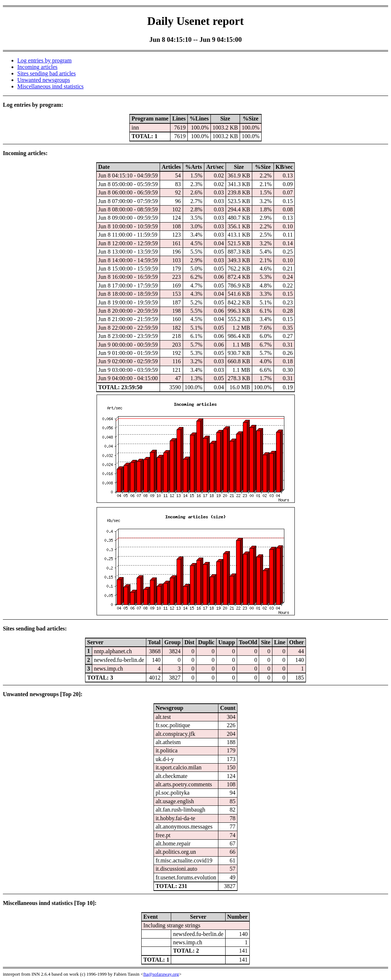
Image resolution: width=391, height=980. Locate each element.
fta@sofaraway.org (161, 974)
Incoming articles (37, 67)
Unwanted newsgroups (44, 80)
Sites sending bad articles (46, 73)
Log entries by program (45, 60)
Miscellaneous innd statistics (50, 86)
